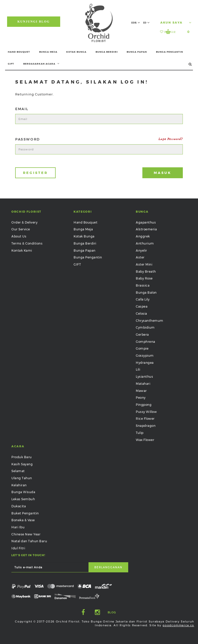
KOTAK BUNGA (76, 52)
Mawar (141, 391)
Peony (141, 398)
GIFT (11, 64)
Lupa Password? (171, 139)
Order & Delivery (24, 222)
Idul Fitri (18, 548)
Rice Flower (145, 419)
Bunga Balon (146, 293)
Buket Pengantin (25, 513)
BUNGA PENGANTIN (170, 52)
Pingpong (144, 405)
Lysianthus (144, 377)
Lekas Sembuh (23, 499)
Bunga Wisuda (23, 492)
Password (99, 139)
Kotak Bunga (84, 236)
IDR (136, 23)
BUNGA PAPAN (137, 52)
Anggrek (143, 236)
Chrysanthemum (150, 321)
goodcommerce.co (178, 625)
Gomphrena (146, 342)
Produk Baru (22, 457)
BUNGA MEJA (48, 52)
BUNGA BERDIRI (107, 52)
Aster (140, 257)
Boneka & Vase (23, 520)
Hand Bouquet (85, 222)
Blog (112, 612)
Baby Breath (146, 271)
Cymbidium (145, 327)
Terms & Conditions (27, 243)
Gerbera (142, 335)
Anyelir (141, 250)
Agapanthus (146, 222)
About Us (19, 236)
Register (35, 173)
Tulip (140, 433)
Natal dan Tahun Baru (29, 541)
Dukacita (19, 506)
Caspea (142, 306)
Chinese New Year (26, 534)
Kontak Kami (22, 250)
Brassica (143, 285)
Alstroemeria (146, 229)
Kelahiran (19, 485)
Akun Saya (176, 23)
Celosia (141, 314)
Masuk (163, 173)
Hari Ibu (18, 527)
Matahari (143, 384)
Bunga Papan (85, 250)
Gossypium (145, 356)
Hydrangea (145, 363)
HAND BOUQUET (19, 52)
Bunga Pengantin (88, 257)
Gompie (142, 348)
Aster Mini (144, 264)
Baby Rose (144, 278)
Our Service (21, 229)
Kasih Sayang (22, 464)
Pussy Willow (146, 412)
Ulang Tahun (22, 478)
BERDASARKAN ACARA (41, 64)
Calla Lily (143, 299)
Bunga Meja (83, 229)
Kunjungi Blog (34, 22)
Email (22, 109)
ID (146, 23)
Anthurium (145, 243)
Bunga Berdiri (85, 243)
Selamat (18, 471)
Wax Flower (145, 440)
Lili (138, 369)
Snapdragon (146, 426)
